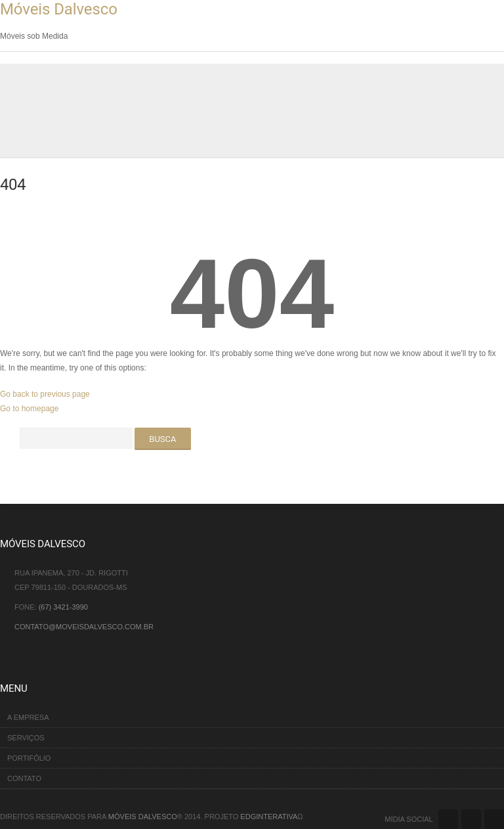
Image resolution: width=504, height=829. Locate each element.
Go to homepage (29, 409)
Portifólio (29, 758)
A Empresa (28, 717)
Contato (24, 778)
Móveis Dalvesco (59, 9)
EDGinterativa (269, 817)
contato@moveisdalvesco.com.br (84, 627)
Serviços (26, 738)
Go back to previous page (45, 394)
